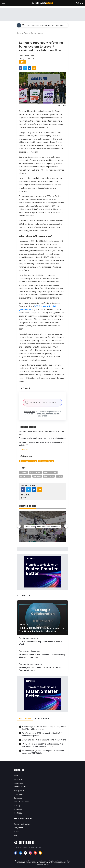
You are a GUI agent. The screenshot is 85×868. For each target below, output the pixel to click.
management (35, 472)
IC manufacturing (46, 461)
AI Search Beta (30, 412)
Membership (18, 783)
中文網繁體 (18, 809)
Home (19, 33)
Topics (16, 831)
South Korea (49, 476)
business (23, 472)
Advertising (18, 779)
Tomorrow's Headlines (22, 824)
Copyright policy (20, 794)
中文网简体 (18, 813)
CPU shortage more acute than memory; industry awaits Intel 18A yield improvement (44, 728)
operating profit (50, 472)
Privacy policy (19, 790)
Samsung (37, 476)
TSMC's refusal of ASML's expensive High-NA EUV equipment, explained (42, 734)
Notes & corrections (21, 802)
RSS (15, 835)
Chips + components (28, 461)
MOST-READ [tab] (25, 718)
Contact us (18, 798)
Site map (17, 806)
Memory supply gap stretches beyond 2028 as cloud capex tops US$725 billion (43, 752)
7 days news (18, 828)
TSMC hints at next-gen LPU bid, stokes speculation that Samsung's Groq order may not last (43, 745)
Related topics (28, 506)
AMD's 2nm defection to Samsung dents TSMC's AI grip (44, 740)
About (16, 775)
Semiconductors (37, 33)
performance (25, 476)
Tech (26, 33)
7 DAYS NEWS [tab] (42, 718)
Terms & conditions (21, 787)
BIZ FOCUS (23, 595)
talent (59, 476)
